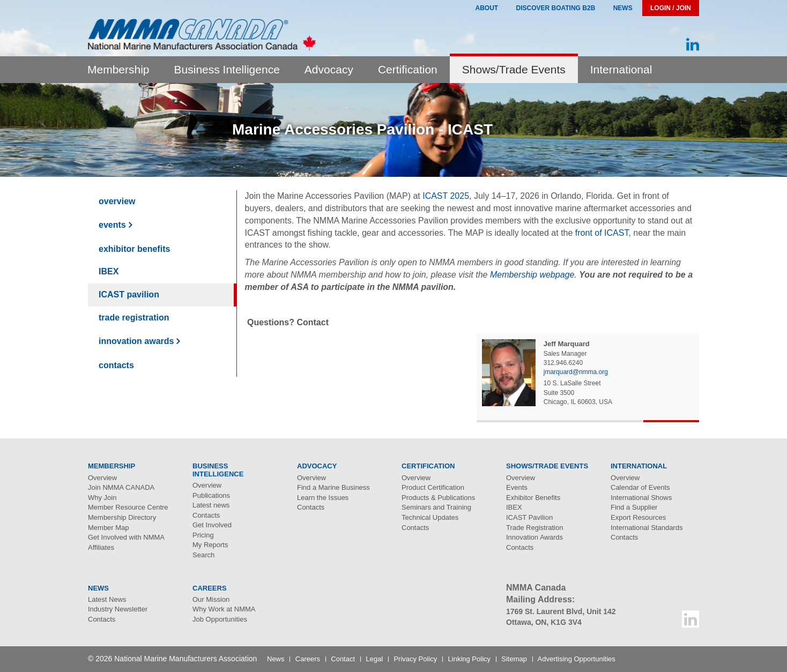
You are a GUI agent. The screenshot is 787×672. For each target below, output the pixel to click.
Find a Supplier (634, 507)
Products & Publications (438, 498)
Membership (118, 69)
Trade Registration (134, 318)
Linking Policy (470, 659)
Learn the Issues (323, 498)
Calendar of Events (640, 487)
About (487, 8)
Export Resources (638, 517)
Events (112, 225)
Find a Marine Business (333, 487)
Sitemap (514, 659)
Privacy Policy (415, 659)
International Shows (641, 498)
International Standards (647, 528)
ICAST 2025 (446, 196)
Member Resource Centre (128, 507)
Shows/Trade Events (514, 69)
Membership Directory (122, 517)
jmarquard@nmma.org (576, 372)
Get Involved (212, 525)
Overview (117, 201)
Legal (374, 659)
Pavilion (129, 294)
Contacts (116, 365)
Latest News (107, 599)
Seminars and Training (436, 507)
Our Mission (211, 599)
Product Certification (433, 487)
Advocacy (329, 69)
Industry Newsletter (118, 609)
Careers (308, 659)
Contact (343, 659)
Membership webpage (532, 275)
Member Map (109, 528)
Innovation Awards (136, 341)
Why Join (102, 498)
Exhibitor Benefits (134, 249)
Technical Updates (430, 517)
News (623, 8)
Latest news (211, 505)
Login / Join (671, 8)
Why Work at (224, 609)
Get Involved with (126, 537)
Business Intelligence (227, 69)
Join (121, 487)
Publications (211, 495)
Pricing (203, 535)
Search (203, 555)
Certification (408, 69)
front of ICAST (602, 233)
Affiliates (101, 547)
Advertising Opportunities (577, 659)
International (621, 69)
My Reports (210, 545)
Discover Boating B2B (556, 8)
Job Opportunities (220, 619)
